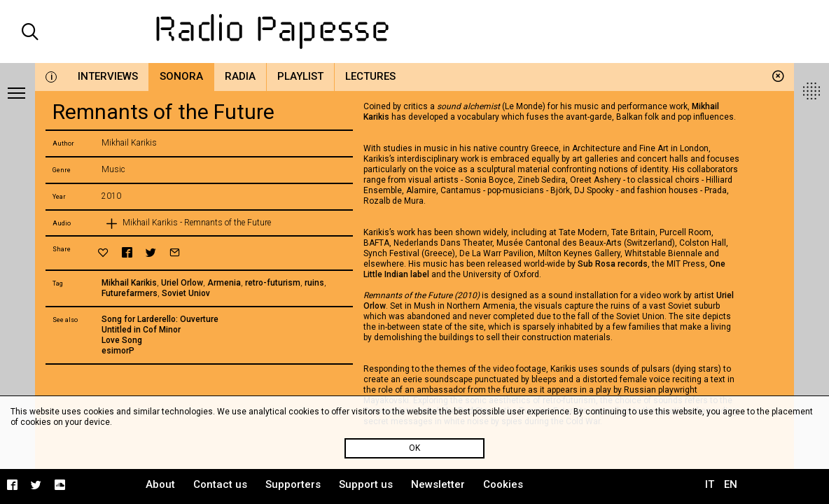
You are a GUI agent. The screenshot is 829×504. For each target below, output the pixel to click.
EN (731, 484)
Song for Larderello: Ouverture (160, 319)
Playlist (300, 76)
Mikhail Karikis (129, 283)
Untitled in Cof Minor (141, 330)
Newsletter (438, 484)
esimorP (118, 351)
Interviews (108, 76)
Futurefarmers (130, 293)
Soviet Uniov (186, 293)
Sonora (181, 76)
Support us (366, 484)
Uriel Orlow (182, 283)
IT (710, 484)
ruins (314, 283)
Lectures (370, 76)
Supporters (293, 484)
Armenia (224, 283)
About (160, 484)
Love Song (122, 340)
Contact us (220, 484)
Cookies (503, 484)
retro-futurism (273, 283)
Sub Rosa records (613, 264)
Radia (240, 76)
